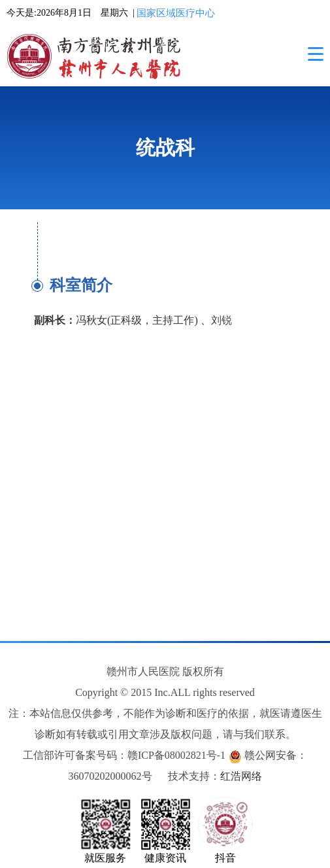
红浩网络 (241, 776)
